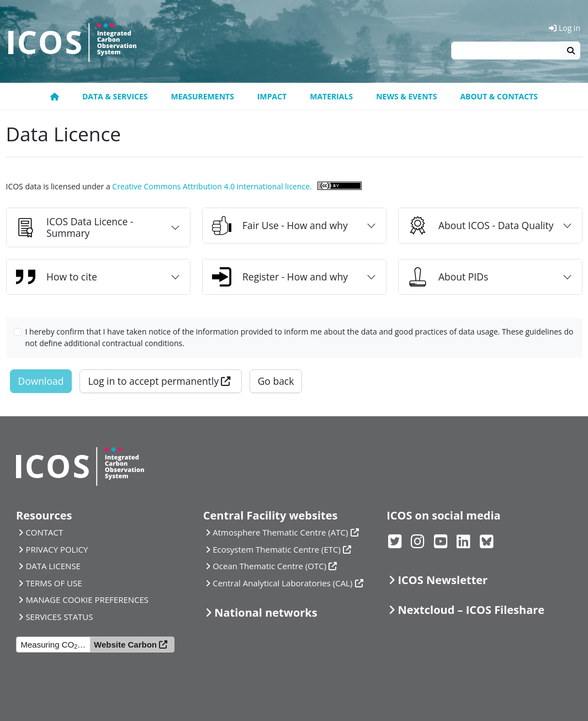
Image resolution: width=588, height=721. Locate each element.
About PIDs (448, 277)
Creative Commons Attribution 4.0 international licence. (212, 186)
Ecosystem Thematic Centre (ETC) (277, 549)
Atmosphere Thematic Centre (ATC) (280, 532)
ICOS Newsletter (443, 580)
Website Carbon (125, 645)
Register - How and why (280, 277)
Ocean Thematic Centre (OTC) (269, 566)
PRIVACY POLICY (57, 549)
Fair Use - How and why (280, 226)
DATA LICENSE (53, 566)
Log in (565, 28)
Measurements (203, 96)
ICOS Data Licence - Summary (75, 227)
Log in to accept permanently (153, 381)
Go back (276, 381)
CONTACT (44, 532)
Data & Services (115, 96)
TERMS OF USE (54, 583)
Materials (331, 96)
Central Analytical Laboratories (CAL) (282, 583)
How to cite (57, 277)
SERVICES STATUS (59, 617)
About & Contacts (499, 96)
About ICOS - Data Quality (481, 226)
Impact (272, 96)
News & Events (406, 96)
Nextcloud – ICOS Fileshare (472, 610)
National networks (266, 613)
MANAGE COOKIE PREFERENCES (87, 600)
